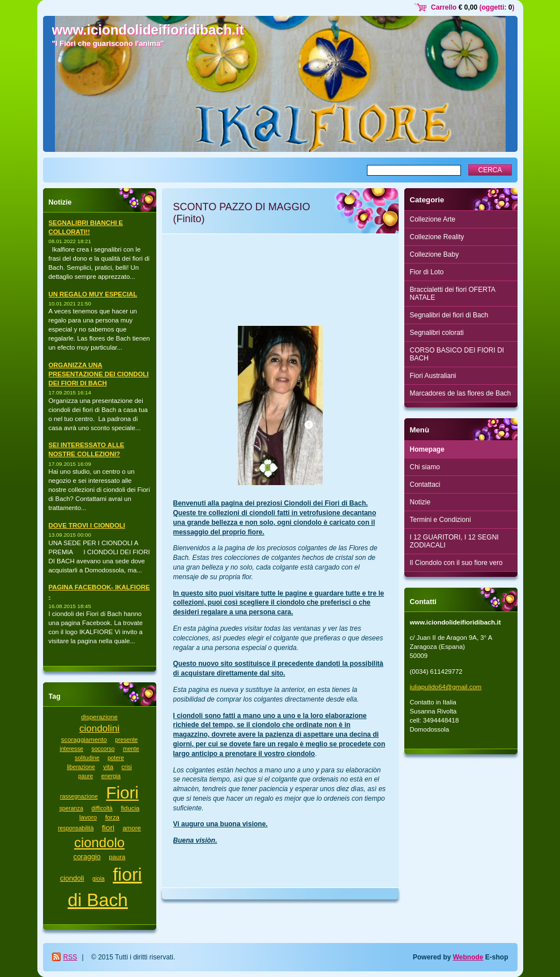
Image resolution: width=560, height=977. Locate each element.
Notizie (420, 502)
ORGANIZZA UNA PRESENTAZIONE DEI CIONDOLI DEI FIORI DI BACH (99, 374)
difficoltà (102, 808)
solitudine (87, 758)
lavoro (88, 817)
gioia (99, 879)
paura (117, 857)
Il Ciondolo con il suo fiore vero (456, 563)
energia (111, 776)
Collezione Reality (437, 237)
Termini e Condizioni (441, 520)
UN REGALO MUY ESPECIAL (93, 294)
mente (131, 749)
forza (112, 817)
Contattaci (425, 485)
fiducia (130, 808)
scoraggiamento (84, 740)
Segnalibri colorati (437, 333)
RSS (70, 957)
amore (132, 828)
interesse (71, 749)
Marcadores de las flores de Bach (461, 393)
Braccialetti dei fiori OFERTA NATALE (453, 294)
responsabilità (76, 828)
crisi (127, 767)
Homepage (427, 449)
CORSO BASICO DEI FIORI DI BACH (457, 354)
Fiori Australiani (433, 376)
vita (108, 767)
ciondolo (99, 842)
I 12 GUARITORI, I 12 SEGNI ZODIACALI (454, 541)
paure (86, 776)
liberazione (81, 767)
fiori (108, 828)
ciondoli (72, 878)
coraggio (87, 857)
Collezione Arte (433, 219)
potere (116, 758)
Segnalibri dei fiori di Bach (449, 315)
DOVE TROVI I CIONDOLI (87, 525)
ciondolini (99, 728)
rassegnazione (79, 797)
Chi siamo (425, 467)
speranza (71, 808)
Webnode (468, 957)
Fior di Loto (427, 272)
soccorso (103, 749)
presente (126, 740)
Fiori (122, 793)
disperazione (99, 717)
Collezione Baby (435, 254)
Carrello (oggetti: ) (473, 7)
